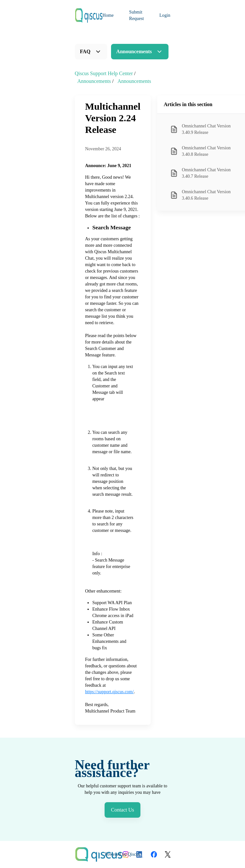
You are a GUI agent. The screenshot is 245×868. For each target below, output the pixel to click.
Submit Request (137, 15)
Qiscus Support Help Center (104, 73)
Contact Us (123, 810)
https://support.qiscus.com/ (110, 692)
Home (108, 15)
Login (165, 15)
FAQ (85, 51)
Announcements (134, 51)
